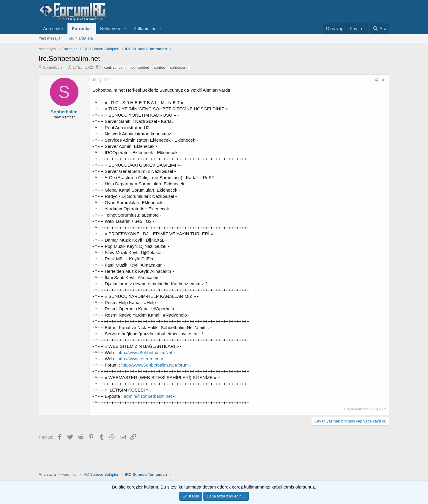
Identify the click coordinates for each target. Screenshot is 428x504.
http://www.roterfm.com (140, 359)
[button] (125, 28)
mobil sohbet (139, 68)
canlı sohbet (114, 68)
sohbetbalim (180, 68)
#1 (384, 80)
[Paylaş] (376, 80)
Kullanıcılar (144, 28)
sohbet (160, 68)
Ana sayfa (53, 28)
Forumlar (82, 28)
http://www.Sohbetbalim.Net (145, 352)
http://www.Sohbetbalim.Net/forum (155, 365)
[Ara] (380, 28)
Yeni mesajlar (50, 38)
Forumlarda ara (80, 38)
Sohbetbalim (54, 67)
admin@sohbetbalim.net (148, 396)
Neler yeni (110, 28)
